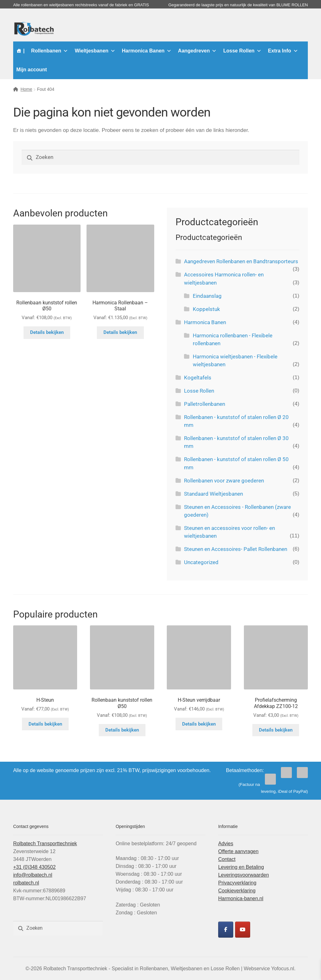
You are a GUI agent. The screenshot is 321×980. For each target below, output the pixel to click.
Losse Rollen (242, 51)
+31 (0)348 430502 (34, 867)
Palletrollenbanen (205, 404)
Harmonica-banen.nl (241, 898)
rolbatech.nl (26, 883)
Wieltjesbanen (95, 51)
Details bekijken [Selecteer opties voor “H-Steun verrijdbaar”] (199, 724)
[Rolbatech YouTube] (243, 930)
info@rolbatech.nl (33, 875)
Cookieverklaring (237, 891)
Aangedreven (197, 51)
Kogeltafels (198, 378)
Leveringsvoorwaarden (244, 875)
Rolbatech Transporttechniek (45, 844)
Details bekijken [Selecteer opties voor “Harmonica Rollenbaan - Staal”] (120, 332)
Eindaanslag (207, 296)
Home (26, 89)
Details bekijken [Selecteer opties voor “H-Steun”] (45, 724)
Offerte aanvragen (238, 851)
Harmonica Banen (147, 51)
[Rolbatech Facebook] (226, 930)
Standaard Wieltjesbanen (213, 494)
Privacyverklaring (237, 883)
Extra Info (283, 51)
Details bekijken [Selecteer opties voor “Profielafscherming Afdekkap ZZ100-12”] (276, 730)
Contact (227, 859)
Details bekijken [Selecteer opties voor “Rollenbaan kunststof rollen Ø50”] (47, 332)
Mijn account (32, 70)
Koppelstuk (206, 309)
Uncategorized (201, 562)
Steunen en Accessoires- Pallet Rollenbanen (236, 549)
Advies (226, 844)
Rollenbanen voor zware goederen (224, 481)
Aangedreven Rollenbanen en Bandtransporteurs (241, 261)
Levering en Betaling (241, 867)
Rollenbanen (50, 51)
